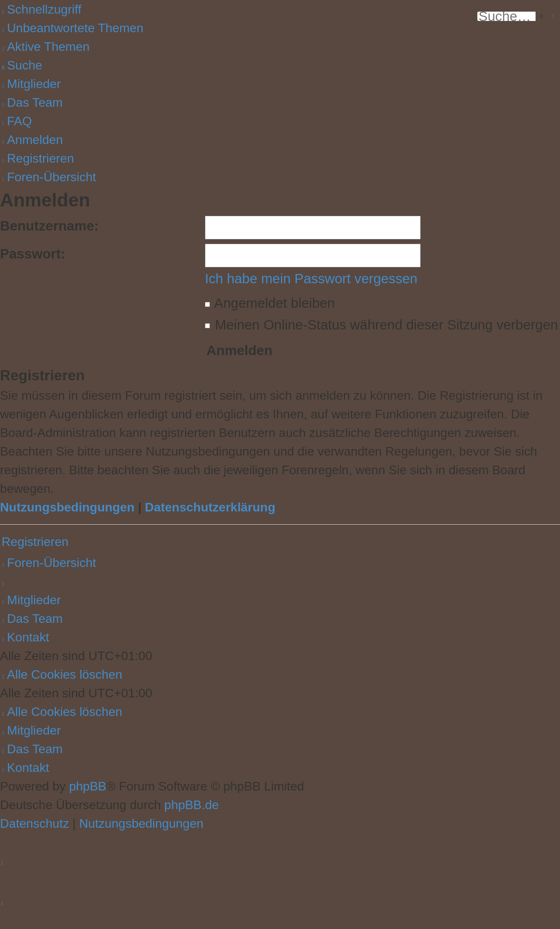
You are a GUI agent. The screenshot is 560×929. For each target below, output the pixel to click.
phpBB (88, 786)
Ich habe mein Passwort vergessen (311, 278)
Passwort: (33, 254)
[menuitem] (72, 28)
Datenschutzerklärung (210, 507)
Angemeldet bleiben (270, 303)
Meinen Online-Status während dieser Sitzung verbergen (381, 325)
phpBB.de (192, 805)
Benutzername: (49, 226)
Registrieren (35, 542)
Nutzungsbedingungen (67, 507)
